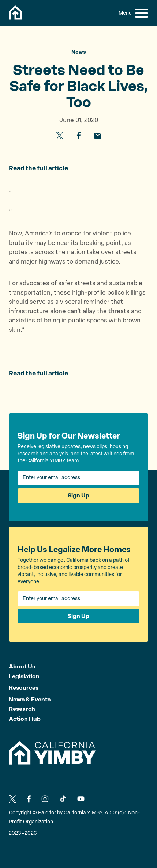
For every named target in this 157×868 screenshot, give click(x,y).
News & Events (30, 699)
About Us (22, 666)
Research (22, 709)
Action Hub (25, 719)
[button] (142, 13)
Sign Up (78, 495)
